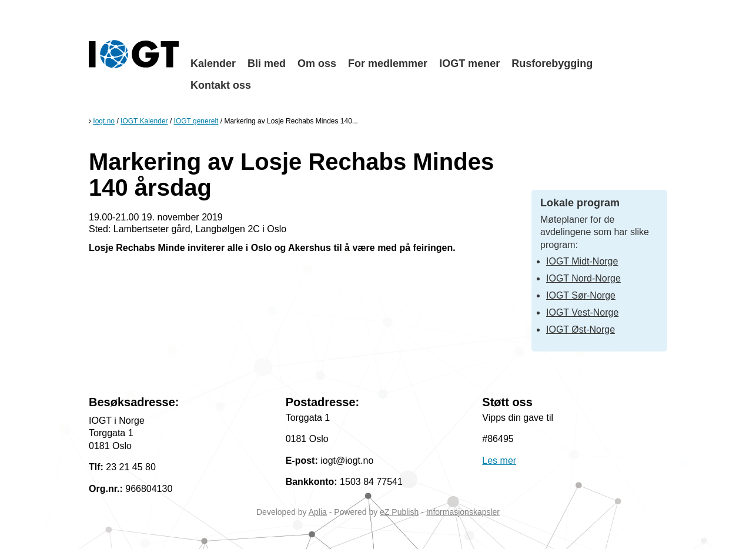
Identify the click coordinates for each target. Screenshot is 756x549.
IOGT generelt (196, 121)
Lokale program (580, 203)
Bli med (267, 63)
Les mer (499, 461)
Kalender (213, 63)
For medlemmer (388, 63)
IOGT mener (469, 63)
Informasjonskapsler (463, 512)
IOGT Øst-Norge (581, 329)
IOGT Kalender (144, 121)
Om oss (317, 63)
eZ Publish (399, 512)
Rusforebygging (552, 63)
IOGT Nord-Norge (583, 278)
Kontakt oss (221, 85)
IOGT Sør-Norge (581, 295)
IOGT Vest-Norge (582, 312)
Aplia (318, 512)
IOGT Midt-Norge (582, 261)
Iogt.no (104, 121)
